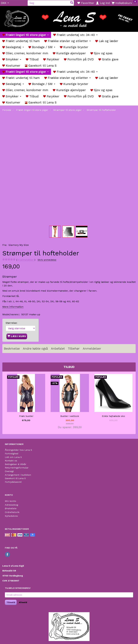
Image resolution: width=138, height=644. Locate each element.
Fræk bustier (26, 416)
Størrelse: (11, 323)
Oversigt (9, 471)
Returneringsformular (17, 468)
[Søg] (72, 3)
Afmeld (23, 602)
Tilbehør (74, 349)
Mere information (13, 307)
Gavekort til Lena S (15, 478)
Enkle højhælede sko (113, 416)
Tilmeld (11, 602)
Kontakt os (11, 461)
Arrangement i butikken (18, 475)
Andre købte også (35, 349)
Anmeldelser (92, 349)
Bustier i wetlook (70, 416)
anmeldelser (26, 260)
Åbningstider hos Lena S (18, 450)
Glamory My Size (19, 245)
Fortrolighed (12, 454)
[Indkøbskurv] (124, 3)
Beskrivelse (12, 349)
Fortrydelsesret (13, 482)
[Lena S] (69, 18)
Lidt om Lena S (13, 457)
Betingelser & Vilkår (16, 464)
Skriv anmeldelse (47, 260)
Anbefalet (58, 349)
